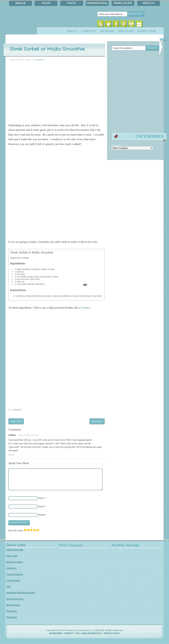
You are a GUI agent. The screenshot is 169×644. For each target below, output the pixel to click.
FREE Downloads (15, 550)
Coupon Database (15, 574)
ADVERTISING (56, 633)
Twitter (108, 24)
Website (42, 515)
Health (149, 3)
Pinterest (124, 24)
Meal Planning (13, 605)
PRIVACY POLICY (112, 633)
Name (41, 498)
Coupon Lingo (13, 580)
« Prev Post (16, 421)
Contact (89, 31)
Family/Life (123, 3)
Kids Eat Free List (15, 599)
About (73, 31)
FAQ (8, 586)
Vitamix (86, 308)
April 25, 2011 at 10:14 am (29, 435)
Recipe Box (12, 611)
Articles (126, 31)
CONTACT (69, 633)
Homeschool (97, 3)
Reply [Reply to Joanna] (11, 455)
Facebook (116, 24)
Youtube (131, 24)
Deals (20, 3)
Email (139, 24)
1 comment (15, 409)
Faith (72, 3)
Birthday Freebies (15, 562)
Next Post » (97, 421)
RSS (100, 24)
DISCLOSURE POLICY (92, 633)
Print (85, 285)
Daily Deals (12, 556)
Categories (11, 568)
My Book (108, 31)
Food (46, 3)
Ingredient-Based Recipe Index (21, 593)
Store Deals (12, 617)
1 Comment (38, 60)
